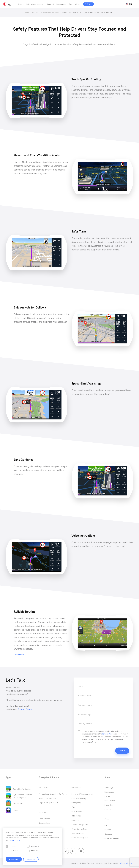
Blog (71, 4)
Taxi (73, 807)
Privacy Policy (108, 734)
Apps (20, 4)
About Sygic (109, 788)
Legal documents (112, 838)
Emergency (76, 803)
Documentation (45, 823)
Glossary (108, 834)
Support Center (25, 709)
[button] (103, 724)
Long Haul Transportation (82, 794)
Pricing (107, 825)
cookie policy (14, 840)
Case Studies (44, 819)
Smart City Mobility (79, 829)
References (109, 792)
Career (108, 796)
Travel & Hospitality (80, 824)
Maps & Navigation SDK (49, 803)
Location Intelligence (80, 838)
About (78, 4)
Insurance (76, 820)
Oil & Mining (76, 816)
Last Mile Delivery (79, 798)
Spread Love (110, 801)
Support (50, 4)
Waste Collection (79, 833)
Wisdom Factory (127, 863)
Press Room (110, 805)
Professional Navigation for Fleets (53, 794)
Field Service (77, 811)
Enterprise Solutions (35, 4)
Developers (61, 4)
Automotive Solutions (47, 798)
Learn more (19, 655)
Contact (108, 809)
